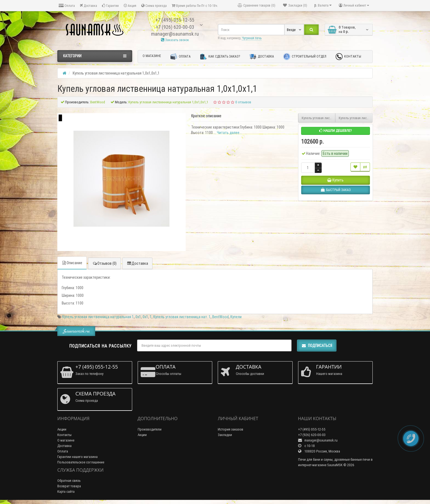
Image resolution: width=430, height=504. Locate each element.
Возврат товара (69, 486)
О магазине (152, 56)
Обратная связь (69, 481)
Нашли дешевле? (336, 131)
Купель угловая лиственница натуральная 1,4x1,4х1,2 (319, 118)
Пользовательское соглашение (81, 462)
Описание (72, 263)
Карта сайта (66, 492)
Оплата (67, 6)
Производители (150, 429)
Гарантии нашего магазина (77, 457)
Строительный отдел (305, 57)
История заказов (230, 429)
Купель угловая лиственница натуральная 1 (98, 317)
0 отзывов (243, 102)
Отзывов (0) (104, 263)
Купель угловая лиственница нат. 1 (182, 317)
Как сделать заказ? (220, 57)
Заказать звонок (175, 40)
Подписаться (317, 346)
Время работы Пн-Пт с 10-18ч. (195, 6)
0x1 (145, 317)
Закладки (225, 435)
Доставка (88, 6)
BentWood (220, 317)
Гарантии (110, 6)
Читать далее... (229, 133)
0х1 (138, 317)
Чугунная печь (252, 38)
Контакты (348, 57)
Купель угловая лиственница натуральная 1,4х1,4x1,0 (356, 118)
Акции (62, 429)
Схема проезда (154, 6)
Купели (236, 317)
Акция (130, 6)
